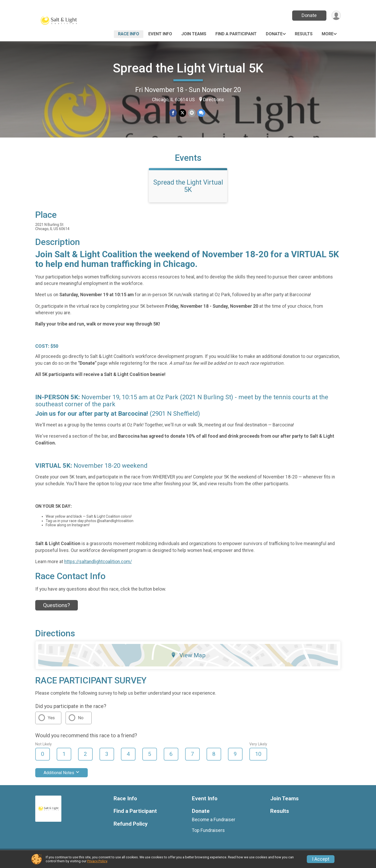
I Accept (321, 859)
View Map (188, 658)
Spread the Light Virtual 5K (188, 68)
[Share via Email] (192, 113)
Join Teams (194, 34)
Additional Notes (61, 776)
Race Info (129, 34)
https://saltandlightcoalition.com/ (98, 565)
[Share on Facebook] (173, 113)
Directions (214, 100)
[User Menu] (336, 16)
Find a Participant (236, 34)
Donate (309, 15)
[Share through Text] (201, 113)
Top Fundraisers (208, 833)
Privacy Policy (97, 861)
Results (304, 34)
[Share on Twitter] (182, 113)
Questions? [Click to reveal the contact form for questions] (57, 608)
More (328, 34)
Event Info (160, 34)
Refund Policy (131, 827)
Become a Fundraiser (214, 823)
